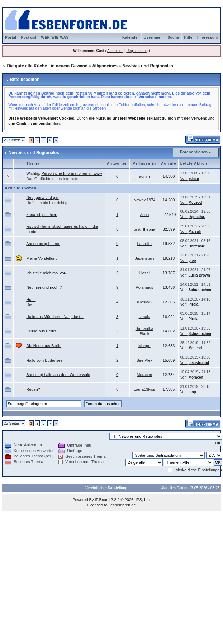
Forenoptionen (194, 152)
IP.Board (102, 500)
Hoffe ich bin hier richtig (47, 203)
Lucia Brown (199, 275)
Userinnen (153, 37)
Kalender (131, 37)
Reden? (33, 389)
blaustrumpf (199, 363)
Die (29, 304)
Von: (184, 179)
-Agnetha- (197, 217)
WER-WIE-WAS (55, 37)
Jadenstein (144, 258)
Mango (144, 346)
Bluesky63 (144, 302)
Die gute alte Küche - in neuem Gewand (48, 66)
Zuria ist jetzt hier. (42, 215)
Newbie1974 (144, 200)
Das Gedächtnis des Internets (52, 179)
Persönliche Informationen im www (72, 173)
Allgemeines (105, 66)
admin (144, 176)
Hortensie (197, 246)
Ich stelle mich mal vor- (46, 273)
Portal (11, 37)
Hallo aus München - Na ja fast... (55, 317)
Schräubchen (200, 290)
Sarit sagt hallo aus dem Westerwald (58, 375)
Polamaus (144, 287)
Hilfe (188, 37)
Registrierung (137, 51)
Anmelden (115, 51)
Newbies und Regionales (148, 66)
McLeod (195, 203)
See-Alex (144, 360)
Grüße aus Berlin (41, 331)
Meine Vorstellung (42, 258)
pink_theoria (144, 229)
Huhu (31, 299)
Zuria (144, 215)
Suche (173, 37)
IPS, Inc (143, 500)
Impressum (208, 37)
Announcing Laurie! (43, 244)
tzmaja (144, 317)
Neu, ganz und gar (42, 197)
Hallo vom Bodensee (44, 360)
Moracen (144, 375)
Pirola (194, 304)
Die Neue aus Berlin (44, 346)
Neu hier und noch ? (44, 287)
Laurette (144, 244)
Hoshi (144, 273)
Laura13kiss (144, 389)
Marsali (195, 232)
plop (192, 261)
